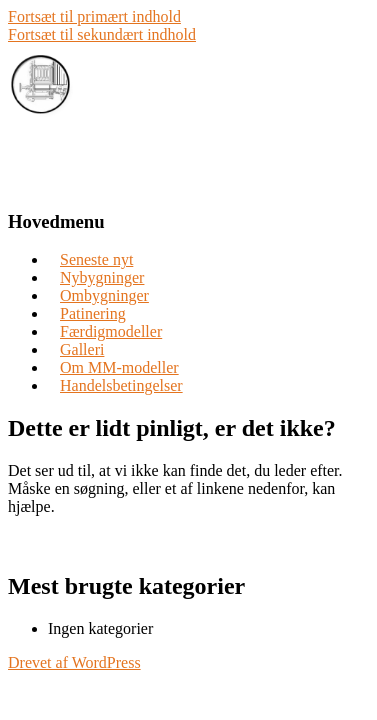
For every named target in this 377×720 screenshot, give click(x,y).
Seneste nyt (96, 259)
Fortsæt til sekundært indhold (102, 34)
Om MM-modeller (119, 367)
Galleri (82, 349)
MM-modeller (184, 83)
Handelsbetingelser (121, 385)
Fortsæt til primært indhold (94, 16)
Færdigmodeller (111, 331)
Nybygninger (102, 277)
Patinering (93, 313)
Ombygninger (104, 295)
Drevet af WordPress (74, 662)
